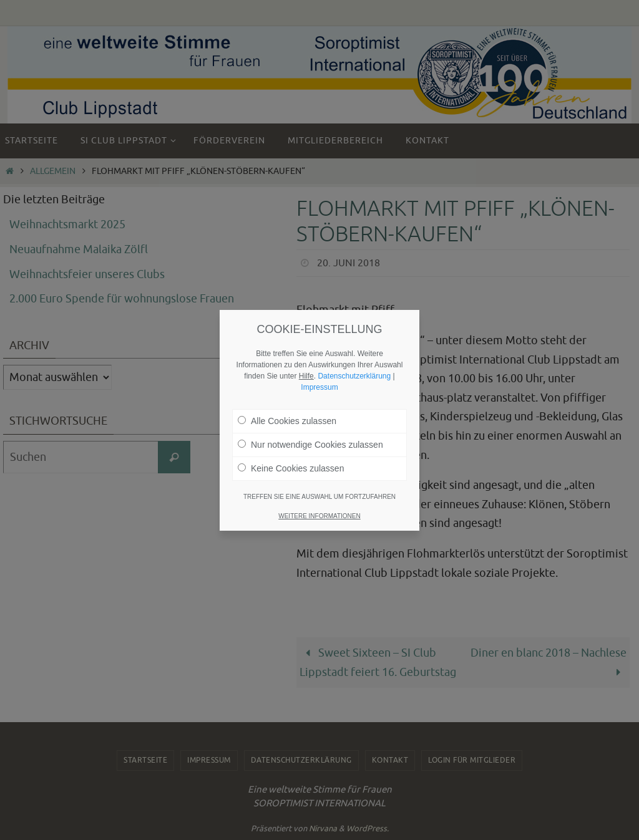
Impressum (319, 386)
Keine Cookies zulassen (291, 467)
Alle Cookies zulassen (287, 420)
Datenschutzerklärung (354, 375)
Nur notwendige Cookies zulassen (310, 443)
